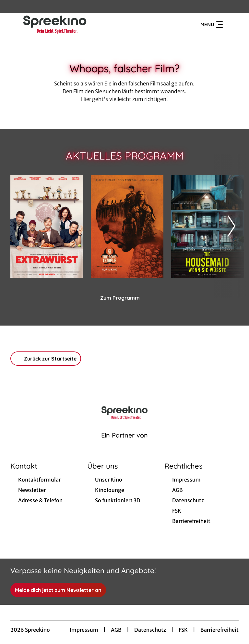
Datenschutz (150, 630)
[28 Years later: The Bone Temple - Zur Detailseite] (127, 226)
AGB (116, 630)
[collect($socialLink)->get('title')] (12, 6)
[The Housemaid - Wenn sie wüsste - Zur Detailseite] (207, 226)
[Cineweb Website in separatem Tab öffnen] (124, 443)
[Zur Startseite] (56, 25)
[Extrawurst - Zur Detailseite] (47, 226)
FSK (183, 630)
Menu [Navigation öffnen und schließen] (212, 25)
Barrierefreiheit (219, 630)
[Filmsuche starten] (232, 25)
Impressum (84, 630)
